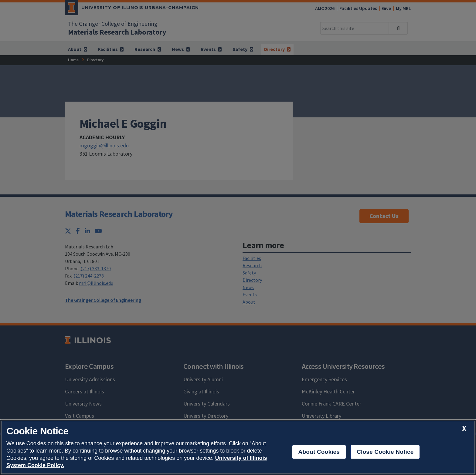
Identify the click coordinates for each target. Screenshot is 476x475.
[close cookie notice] (464, 428)
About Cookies (319, 452)
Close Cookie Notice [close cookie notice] (385, 452)
